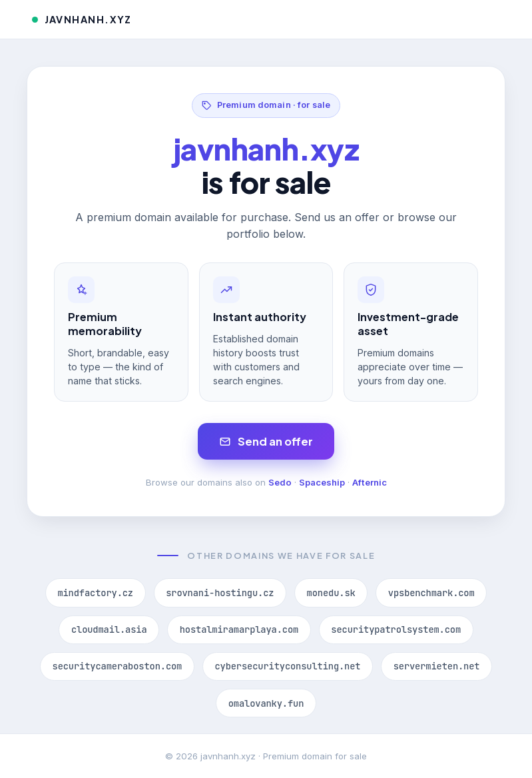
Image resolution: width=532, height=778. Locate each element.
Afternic (370, 482)
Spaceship (322, 482)
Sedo (280, 482)
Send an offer (266, 441)
